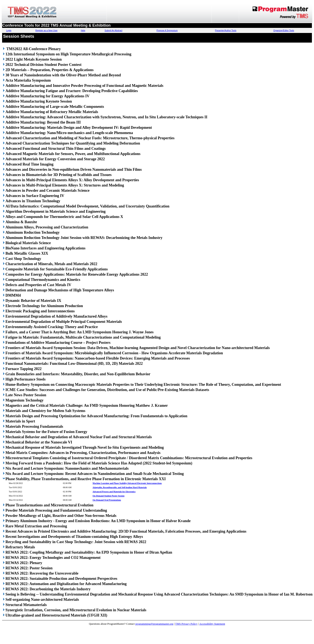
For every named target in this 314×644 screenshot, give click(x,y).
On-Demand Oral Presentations (107, 500)
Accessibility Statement (212, 624)
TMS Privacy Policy (186, 624)
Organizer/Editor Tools (284, 31)
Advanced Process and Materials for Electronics (114, 492)
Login (9, 31)
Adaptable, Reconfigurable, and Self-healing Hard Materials (120, 487)
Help (83, 31)
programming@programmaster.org (154, 624)
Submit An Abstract (113, 31)
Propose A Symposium (167, 31)
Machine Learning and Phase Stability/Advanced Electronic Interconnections (127, 483)
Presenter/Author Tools (226, 31)
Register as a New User (47, 31)
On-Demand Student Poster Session (109, 496)
